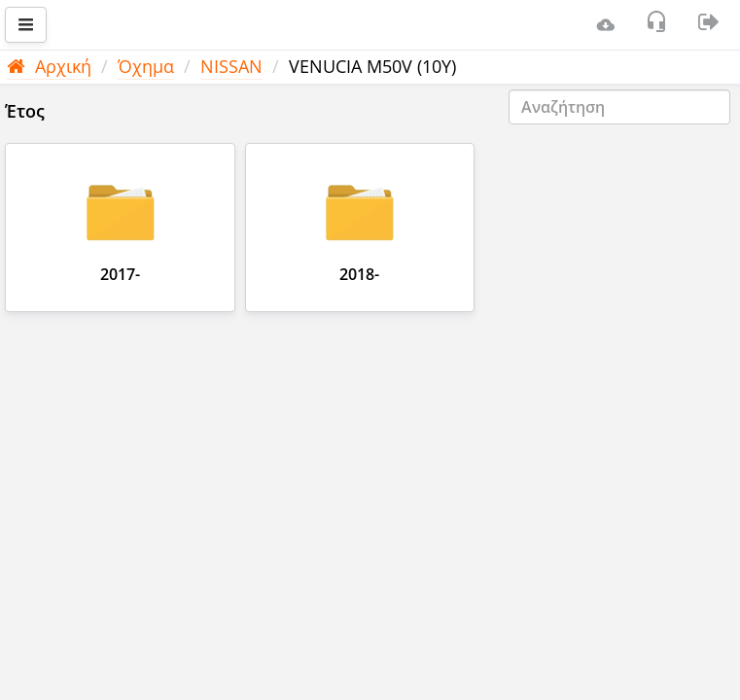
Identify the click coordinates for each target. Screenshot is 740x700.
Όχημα (146, 66)
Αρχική (49, 66)
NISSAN (231, 66)
